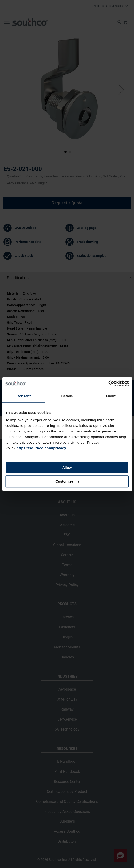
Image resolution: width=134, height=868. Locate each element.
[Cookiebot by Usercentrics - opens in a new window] (108, 383)
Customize (67, 481)
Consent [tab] (24, 396)
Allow (67, 468)
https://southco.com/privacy (41, 448)
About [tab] (110, 396)
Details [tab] (67, 396)
